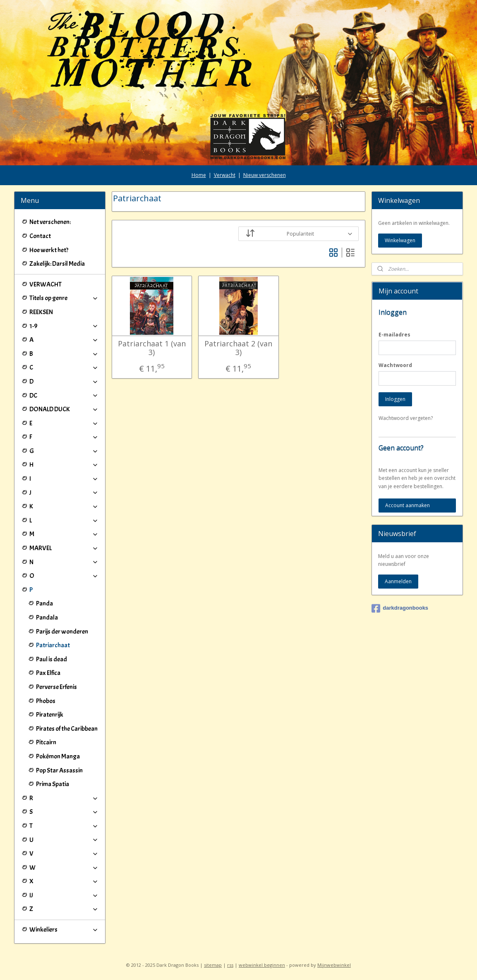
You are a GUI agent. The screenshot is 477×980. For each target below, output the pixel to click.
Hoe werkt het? (49, 250)
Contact (40, 236)
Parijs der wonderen (62, 632)
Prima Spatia (53, 784)
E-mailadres (394, 335)
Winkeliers (64, 930)
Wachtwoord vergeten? (406, 418)
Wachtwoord (395, 365)
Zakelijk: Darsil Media (57, 264)
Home (199, 175)
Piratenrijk (50, 715)
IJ (64, 895)
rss (230, 965)
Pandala (47, 618)
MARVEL (64, 548)
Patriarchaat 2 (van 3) (238, 348)
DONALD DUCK (64, 409)
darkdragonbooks (400, 608)
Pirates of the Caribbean (67, 729)
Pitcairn (46, 742)
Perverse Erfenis (56, 687)
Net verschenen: (50, 222)
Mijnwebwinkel (334, 965)
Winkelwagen (400, 240)
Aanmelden (398, 581)
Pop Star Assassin (59, 770)
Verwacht (225, 175)
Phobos (46, 701)
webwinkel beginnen (262, 965)
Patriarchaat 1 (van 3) (152, 348)
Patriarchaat (53, 645)
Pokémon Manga (58, 756)
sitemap (213, 965)
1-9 (64, 326)
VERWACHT (46, 284)
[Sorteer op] (298, 234)
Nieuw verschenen (265, 175)
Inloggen (395, 399)
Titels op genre (64, 298)
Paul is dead (52, 659)
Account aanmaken (407, 505)
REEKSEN (41, 312)
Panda (44, 603)
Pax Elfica (48, 673)
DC (64, 396)
